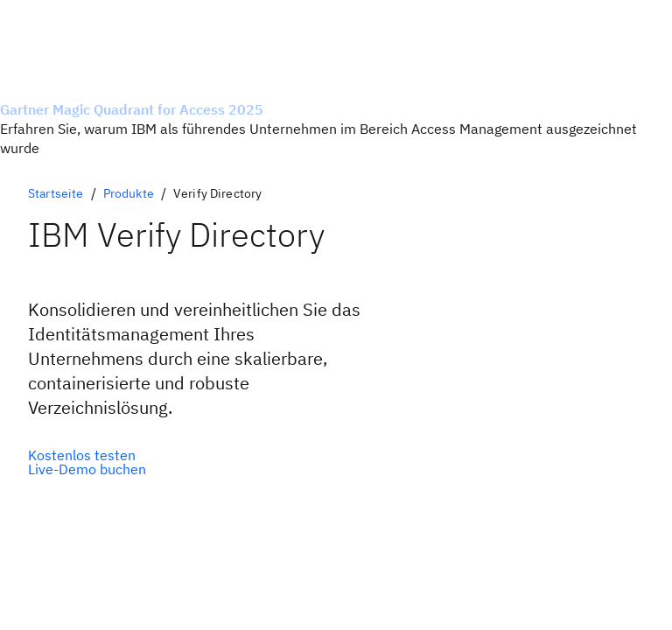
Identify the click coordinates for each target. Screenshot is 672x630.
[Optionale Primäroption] (87, 455)
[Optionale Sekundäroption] (87, 469)
